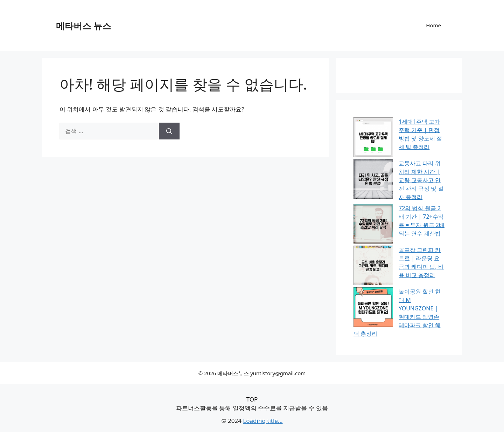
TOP (252, 399)
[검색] (169, 131)
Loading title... (263, 421)
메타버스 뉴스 (83, 26)
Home (433, 25)
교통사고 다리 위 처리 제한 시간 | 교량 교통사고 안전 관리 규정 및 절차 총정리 (421, 180)
